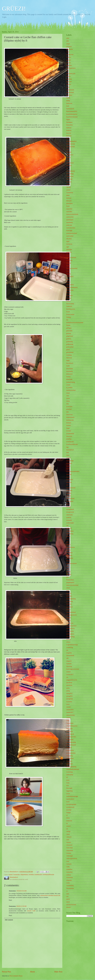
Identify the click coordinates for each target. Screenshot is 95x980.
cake (68, 149)
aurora (68, 87)
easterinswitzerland (72, 233)
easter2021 (69, 212)
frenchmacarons (71, 309)
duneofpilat (69, 203)
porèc (68, 569)
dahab (68, 195)
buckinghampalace (71, 141)
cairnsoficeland (70, 147)
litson (68, 455)
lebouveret (69, 436)
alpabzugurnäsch (71, 68)
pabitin (68, 536)
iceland (68, 385)
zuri (67, 896)
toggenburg (69, 791)
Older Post (58, 972)
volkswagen (70, 856)
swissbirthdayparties (72, 726)
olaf (67, 526)
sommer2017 (70, 675)
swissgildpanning (71, 742)
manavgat (69, 474)
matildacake (70, 480)
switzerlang (69, 772)
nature (68, 504)
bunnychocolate (71, 144)
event (68, 255)
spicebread (69, 683)
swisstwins (69, 761)
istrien (68, 398)
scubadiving (70, 647)
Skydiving (69, 666)
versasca (69, 842)
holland (68, 377)
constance (69, 182)
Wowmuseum (70, 888)
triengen (69, 813)
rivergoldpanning (71, 599)
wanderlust (69, 869)
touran (68, 794)
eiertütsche (69, 244)
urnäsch (68, 826)
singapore (69, 661)
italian (68, 401)
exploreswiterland (71, 258)
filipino (68, 282)
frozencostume (70, 315)
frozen (68, 312)
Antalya (68, 76)
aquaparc (69, 84)
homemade (69, 379)
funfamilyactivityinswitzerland (75, 323)
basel (68, 106)
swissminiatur (70, 750)
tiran (68, 786)
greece (68, 350)
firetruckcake (70, 290)
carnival (68, 157)
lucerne (68, 466)
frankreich (69, 306)
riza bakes (69, 604)
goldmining (69, 342)
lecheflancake (38, 875)
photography (70, 558)
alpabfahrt (69, 65)
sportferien (69, 685)
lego (67, 447)
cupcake (69, 187)
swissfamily (70, 731)
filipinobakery (24, 875)
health (68, 366)
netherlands (69, 515)
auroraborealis (70, 90)
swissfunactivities (71, 737)
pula (67, 577)
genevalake (69, 331)
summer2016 (70, 710)
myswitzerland (70, 499)
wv (67, 891)
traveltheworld (70, 807)
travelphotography (71, 804)
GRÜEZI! (14, 9)
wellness (69, 875)
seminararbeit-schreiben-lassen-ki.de (50, 895)
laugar (68, 428)
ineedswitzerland (71, 390)
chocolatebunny (71, 171)
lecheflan (31, 875)
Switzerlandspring (71, 767)
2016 (68, 38)
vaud (68, 840)
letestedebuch (70, 450)
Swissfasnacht (70, 734)
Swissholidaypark (71, 745)
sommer (68, 672)
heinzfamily (70, 371)
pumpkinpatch (70, 582)
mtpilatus (69, 493)
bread (68, 138)
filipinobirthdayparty (72, 287)
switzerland (69, 764)
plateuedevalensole (71, 563)
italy (68, 404)
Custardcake (16, 875)
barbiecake (69, 103)
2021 (68, 41)
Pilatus (68, 561)
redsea (68, 588)
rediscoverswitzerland (72, 585)
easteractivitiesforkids (72, 214)
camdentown (70, 155)
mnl (67, 485)
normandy (69, 520)
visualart (69, 853)
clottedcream (70, 176)
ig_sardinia (69, 388)
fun (67, 320)
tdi (67, 777)
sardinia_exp (70, 623)
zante (68, 894)
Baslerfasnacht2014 (72, 111)
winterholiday (70, 886)
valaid (68, 834)
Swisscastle (69, 729)
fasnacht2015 (70, 277)
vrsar (68, 861)
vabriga (68, 831)
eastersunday (70, 236)
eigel (68, 247)
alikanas (69, 63)
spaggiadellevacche (72, 680)
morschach (69, 490)
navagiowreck (70, 512)
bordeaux (69, 130)
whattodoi (69, 880)
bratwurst (69, 136)
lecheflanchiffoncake (48, 875)
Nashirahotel (70, 501)
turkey (68, 818)
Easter (68, 206)
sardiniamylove (71, 628)
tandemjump (70, 775)
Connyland (69, 179)
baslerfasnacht (70, 109)
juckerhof (69, 409)
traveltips (69, 810)
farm (68, 271)
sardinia (68, 620)
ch (67, 168)
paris (68, 539)
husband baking (71, 382)
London (68, 458)
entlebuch (69, 252)
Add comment (9, 920)
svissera (68, 718)
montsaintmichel (71, 488)
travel (68, 802)
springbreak (70, 699)
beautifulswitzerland (72, 117)
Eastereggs (69, 231)
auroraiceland (70, 92)
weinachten (69, 872)
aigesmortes (70, 49)
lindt (68, 453)
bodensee (69, 128)
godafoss (69, 339)
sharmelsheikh (70, 656)
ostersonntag (70, 534)
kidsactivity (69, 415)
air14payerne (70, 55)
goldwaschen (70, 347)
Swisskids (69, 748)
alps (67, 71)
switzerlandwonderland (73, 769)
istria (68, 396)
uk (67, 823)
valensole (69, 837)
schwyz (68, 642)
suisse (68, 704)
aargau (68, 44)
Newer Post (6, 972)
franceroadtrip (70, 304)
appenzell (69, 82)
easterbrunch (70, 220)
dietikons (69, 198)
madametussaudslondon (73, 471)
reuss (68, 591)
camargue (69, 152)
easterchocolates (71, 228)
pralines (68, 572)
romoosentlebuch (71, 612)
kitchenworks (70, 420)
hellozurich (69, 374)
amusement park (71, 74)
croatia (68, 185)
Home (33, 972)
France (68, 301)
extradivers (69, 260)
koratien (69, 425)
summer (68, 707)
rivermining (70, 601)
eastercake (69, 225)
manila (68, 477)
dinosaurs (69, 201)
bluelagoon (69, 122)
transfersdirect (70, 799)
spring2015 (69, 693)
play (67, 566)
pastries (68, 545)
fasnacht (69, 274)
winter (68, 883)
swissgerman (70, 740)
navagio (68, 507)
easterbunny (70, 222)
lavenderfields (70, 434)
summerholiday (71, 715)
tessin (68, 780)
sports (68, 688)
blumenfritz (69, 125)
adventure (69, 47)
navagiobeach (70, 509)
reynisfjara (69, 596)
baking (68, 98)
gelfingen (69, 328)
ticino (68, 783)
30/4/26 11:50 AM (21, 906)
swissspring (69, 756)
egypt (68, 241)
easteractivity (70, 217)
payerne (68, 550)
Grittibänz (69, 355)
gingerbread (70, 336)
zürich (68, 902)
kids (67, 412)
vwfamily (69, 864)
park (68, 542)
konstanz (69, 423)
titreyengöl (69, 788)
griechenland (70, 352)
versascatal (69, 845)
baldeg (68, 101)
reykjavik (69, 593)
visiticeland (69, 848)
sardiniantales (70, 631)
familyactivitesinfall (72, 268)
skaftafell (69, 664)
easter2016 (69, 209)
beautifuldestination (72, 114)
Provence (69, 574)
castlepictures (70, 163)
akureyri (69, 60)
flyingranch (69, 296)
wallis (68, 867)
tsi (67, 815)
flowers (68, 293)
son (67, 677)
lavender (69, 431)
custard (10, 875)
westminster (70, 878)
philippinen (69, 553)
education (69, 239)
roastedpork (70, 607)
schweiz (68, 639)
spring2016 (69, 696)
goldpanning (70, 344)
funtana (68, 325)
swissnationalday (71, 753)
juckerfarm (69, 407)
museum (69, 496)
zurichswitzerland (71, 905)
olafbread (69, 528)
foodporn (69, 298)
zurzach (68, 907)
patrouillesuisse (71, 547)
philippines (69, 555)
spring (68, 691)
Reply (10, 900)
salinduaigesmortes (72, 615)
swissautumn (70, 723)
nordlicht (69, 518)
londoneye (69, 463)
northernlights (70, 523)
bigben (68, 120)
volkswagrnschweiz (72, 859)
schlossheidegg (70, 637)
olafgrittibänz (70, 531)
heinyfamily (70, 369)
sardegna (69, 618)
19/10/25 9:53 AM (21, 891)
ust (67, 829)
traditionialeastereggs (72, 796)
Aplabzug (69, 79)
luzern (68, 469)
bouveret (69, 133)
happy (68, 360)
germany (69, 333)
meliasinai (69, 482)
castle (68, 160)
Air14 (68, 52)
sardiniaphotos (70, 634)
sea (67, 650)
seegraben (69, 653)
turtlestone (69, 821)
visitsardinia (70, 850)
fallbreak (69, 263)
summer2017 (70, 712)
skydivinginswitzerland (73, 669)
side (67, 658)
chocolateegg (70, 174)
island (68, 393)
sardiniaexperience (71, 626)
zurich (68, 899)
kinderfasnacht (70, 417)
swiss (68, 721)
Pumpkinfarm (70, 580)
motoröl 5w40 (31, 911)
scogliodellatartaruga (72, 645)
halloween (69, 358)
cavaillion (69, 166)
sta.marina (69, 702)
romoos (68, 610)
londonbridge (70, 461)
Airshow (69, 57)
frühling (68, 317)
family (68, 266)
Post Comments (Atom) (16, 976)
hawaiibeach (70, 363)
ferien (68, 279)
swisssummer (70, 758)
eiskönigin (69, 250)
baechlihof (69, 95)
